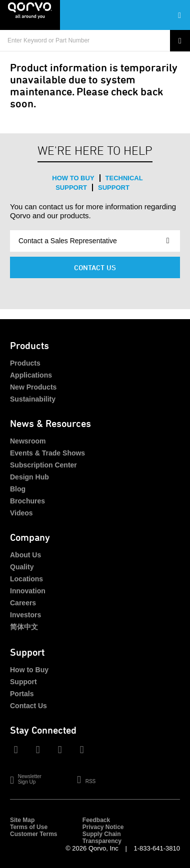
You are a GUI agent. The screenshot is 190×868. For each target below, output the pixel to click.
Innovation (28, 591)
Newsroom (28, 441)
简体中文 (24, 627)
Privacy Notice (103, 827)
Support (114, 188)
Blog (18, 489)
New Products (33, 387)
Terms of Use (29, 827)
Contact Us (95, 267)
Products (25, 363)
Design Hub (29, 477)
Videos (21, 513)
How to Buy (73, 178)
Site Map (22, 820)
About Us (25, 555)
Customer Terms (33, 834)
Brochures (27, 501)
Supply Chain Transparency (102, 838)
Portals (22, 694)
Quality (22, 567)
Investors (25, 615)
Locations (26, 579)
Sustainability (33, 399)
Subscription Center (43, 465)
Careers (23, 603)
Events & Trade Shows (47, 453)
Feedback (96, 820)
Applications (31, 375)
